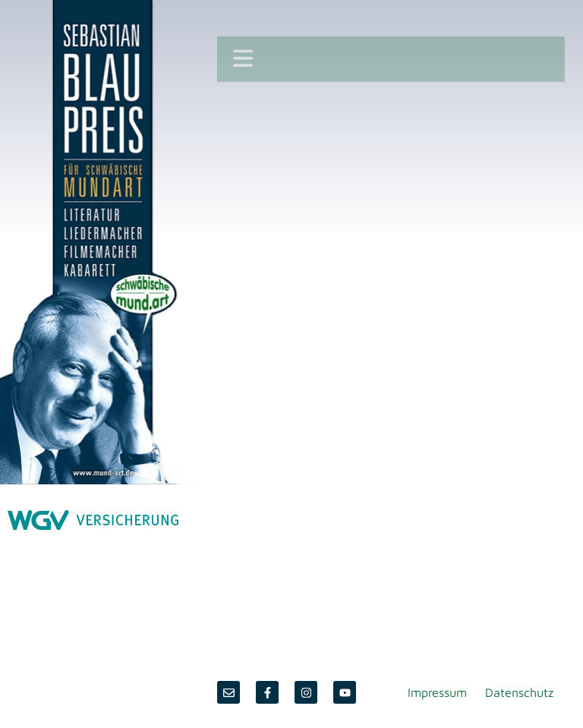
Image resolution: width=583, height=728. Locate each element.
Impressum (437, 692)
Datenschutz (519, 692)
